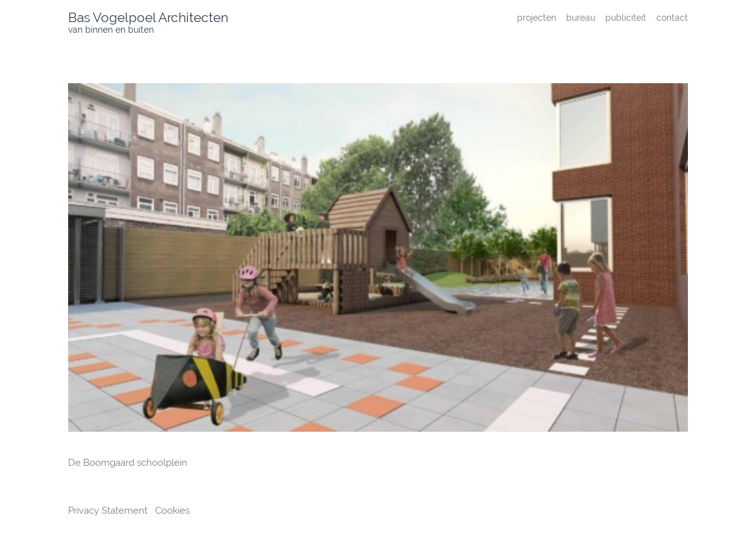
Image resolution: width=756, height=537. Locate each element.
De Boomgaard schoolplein (128, 463)
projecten (537, 17)
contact (672, 17)
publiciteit (626, 17)
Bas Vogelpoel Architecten (148, 17)
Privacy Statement (109, 511)
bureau (581, 17)
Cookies (172, 511)
